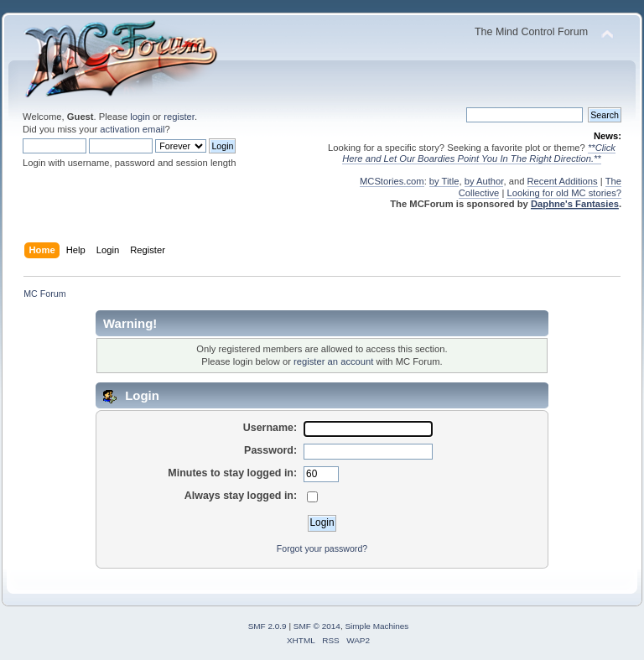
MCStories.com (392, 181)
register (179, 117)
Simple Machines (377, 626)
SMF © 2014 (317, 626)
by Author (484, 181)
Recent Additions (563, 181)
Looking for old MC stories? (564, 193)
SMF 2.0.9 (267, 626)
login (140, 117)
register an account (333, 361)
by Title (444, 181)
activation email (132, 129)
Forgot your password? (322, 548)
